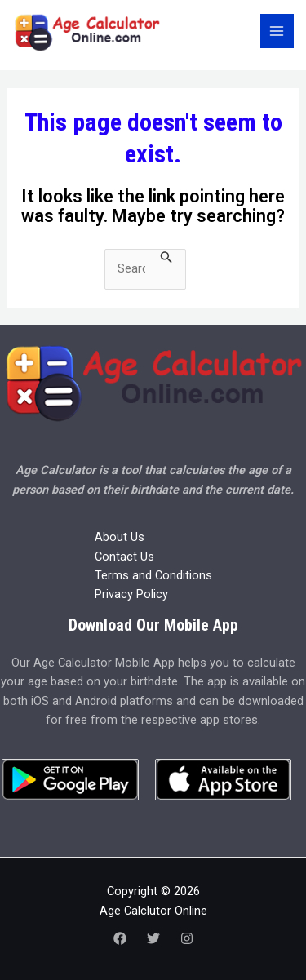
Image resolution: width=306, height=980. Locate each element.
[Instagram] (187, 938)
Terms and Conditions (153, 575)
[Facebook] (120, 938)
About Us (120, 537)
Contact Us (124, 557)
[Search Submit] (166, 258)
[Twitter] (153, 938)
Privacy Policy (131, 594)
